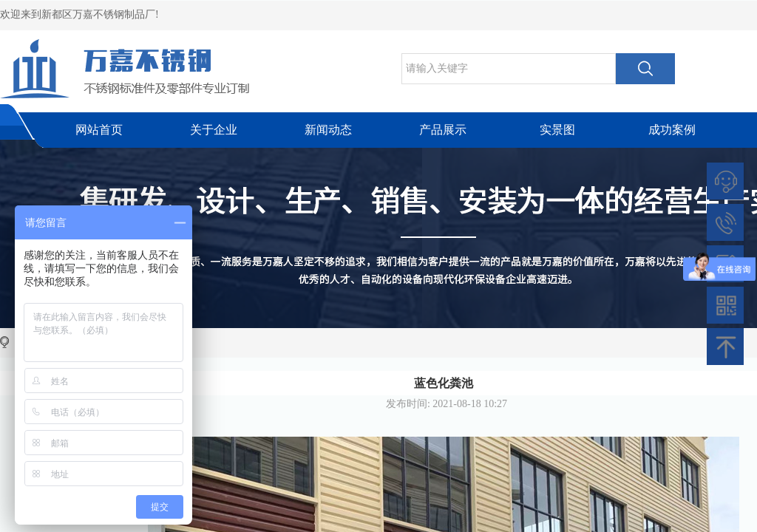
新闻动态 (328, 130)
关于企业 (214, 130)
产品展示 (443, 130)
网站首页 (99, 130)
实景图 (557, 130)
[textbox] (509, 69)
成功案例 (672, 130)
